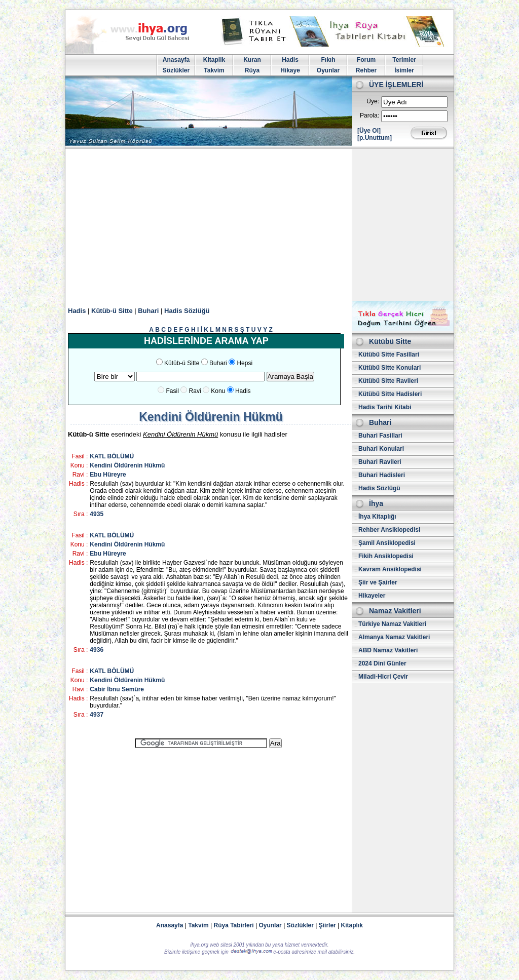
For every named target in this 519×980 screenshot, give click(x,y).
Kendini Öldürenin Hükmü (127, 465)
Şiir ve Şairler (378, 582)
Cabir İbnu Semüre (117, 689)
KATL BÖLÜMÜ (112, 456)
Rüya (252, 70)
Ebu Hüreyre (108, 475)
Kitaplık (352, 925)
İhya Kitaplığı (377, 517)
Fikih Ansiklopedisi (386, 556)
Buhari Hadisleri (382, 475)
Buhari (148, 311)
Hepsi (245, 363)
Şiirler (327, 925)
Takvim (214, 70)
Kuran (252, 60)
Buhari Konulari (381, 449)
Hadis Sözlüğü (187, 311)
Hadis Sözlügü (379, 488)
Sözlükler (176, 70)
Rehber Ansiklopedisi (389, 530)
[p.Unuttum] (375, 138)
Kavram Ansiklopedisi (390, 569)
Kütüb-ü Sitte (112, 311)
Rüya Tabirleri (234, 925)
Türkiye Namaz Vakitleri (392, 624)
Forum (366, 60)
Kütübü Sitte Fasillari (389, 355)
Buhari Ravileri (380, 462)
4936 (97, 650)
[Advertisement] (259, 225)
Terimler (404, 60)
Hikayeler (372, 596)
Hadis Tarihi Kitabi (385, 407)
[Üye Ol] (369, 131)
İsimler (404, 70)
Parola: (369, 115)
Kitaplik (214, 60)
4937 (97, 715)
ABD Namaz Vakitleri (388, 650)
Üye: (373, 101)
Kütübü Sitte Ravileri (388, 381)
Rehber (366, 70)
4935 (97, 514)
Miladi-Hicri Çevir (383, 677)
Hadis (290, 60)
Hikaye (290, 70)
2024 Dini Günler (382, 663)
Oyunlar (328, 70)
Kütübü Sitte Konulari (390, 368)
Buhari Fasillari (380, 436)
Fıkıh (328, 60)
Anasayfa (176, 60)
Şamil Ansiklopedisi (387, 543)
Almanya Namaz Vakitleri (394, 637)
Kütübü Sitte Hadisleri (390, 394)
